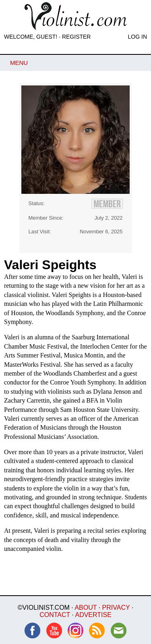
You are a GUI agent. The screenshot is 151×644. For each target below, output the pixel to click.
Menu (19, 63)
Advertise (93, 615)
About (86, 608)
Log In (138, 37)
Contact (55, 615)
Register (77, 37)
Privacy (116, 608)
